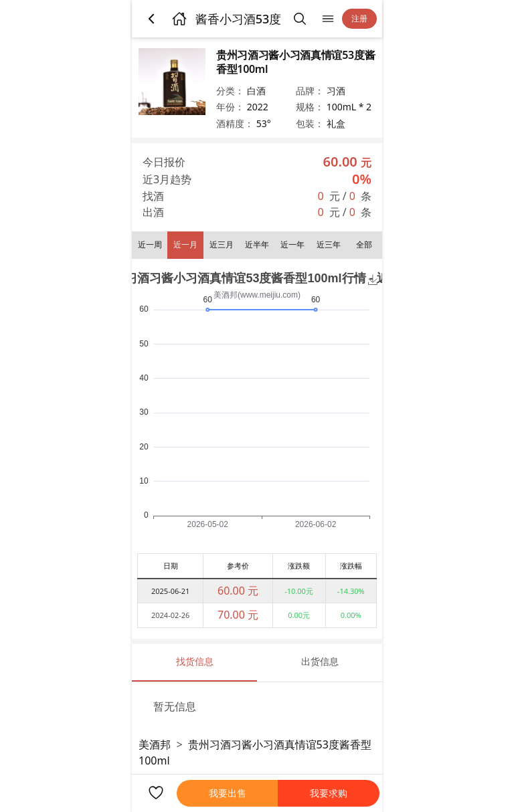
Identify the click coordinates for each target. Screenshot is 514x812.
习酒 (336, 91)
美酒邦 (155, 744)
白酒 (256, 91)
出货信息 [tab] (320, 661)
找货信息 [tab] (195, 661)
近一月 (185, 244)
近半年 (257, 244)
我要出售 (228, 793)
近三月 (222, 244)
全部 (364, 244)
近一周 (150, 244)
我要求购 (329, 793)
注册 (359, 18)
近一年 (292, 244)
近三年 (329, 244)
